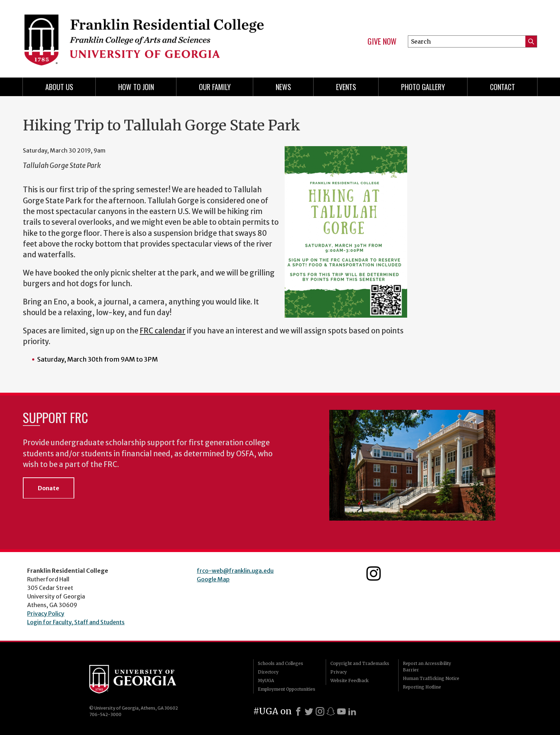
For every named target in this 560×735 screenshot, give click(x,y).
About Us (59, 87)
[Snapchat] (331, 711)
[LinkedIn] (352, 711)
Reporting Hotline (422, 687)
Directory (268, 672)
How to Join (136, 87)
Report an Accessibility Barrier (427, 667)
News (283, 87)
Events (346, 87)
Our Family (215, 87)
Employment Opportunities (287, 689)
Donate (49, 488)
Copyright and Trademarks (360, 663)
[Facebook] (298, 711)
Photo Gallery (423, 87)
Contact (502, 87)
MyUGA (266, 681)
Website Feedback (349, 681)
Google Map (213, 579)
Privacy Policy (46, 614)
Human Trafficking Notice (431, 678)
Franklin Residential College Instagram (374, 573)
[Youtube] (341, 711)
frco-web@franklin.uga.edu (235, 571)
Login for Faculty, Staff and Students (76, 622)
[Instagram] (320, 711)
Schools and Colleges (281, 663)
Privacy (339, 672)
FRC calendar (162, 331)
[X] (309, 711)
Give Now (382, 41)
